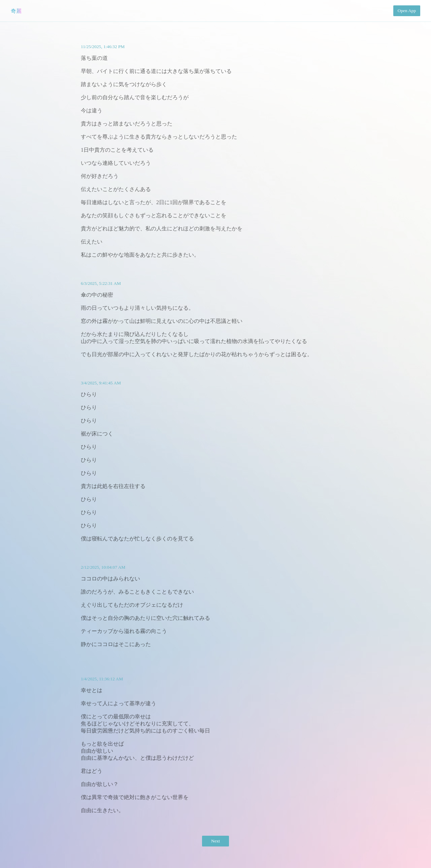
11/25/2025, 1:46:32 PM (103, 47)
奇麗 (16, 11)
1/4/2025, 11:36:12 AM (102, 679)
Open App (407, 11)
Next (215, 841)
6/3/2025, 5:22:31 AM (101, 283)
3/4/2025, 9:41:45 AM (101, 383)
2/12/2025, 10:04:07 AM (103, 567)
